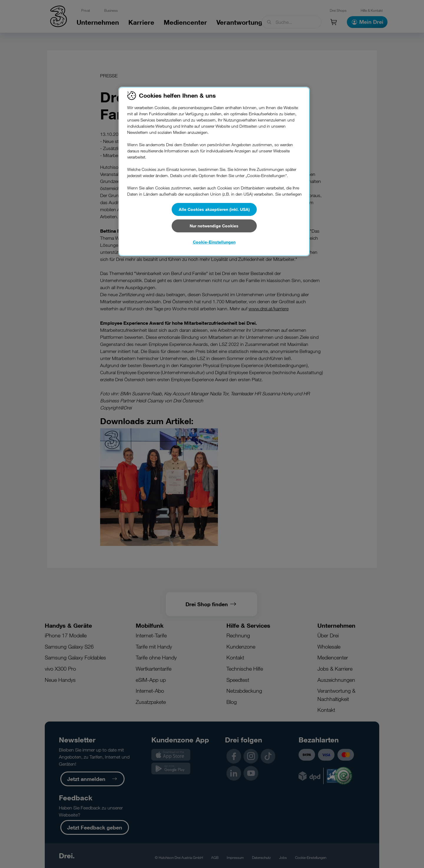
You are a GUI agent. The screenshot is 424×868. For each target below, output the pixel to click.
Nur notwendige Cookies (214, 226)
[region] (214, 171)
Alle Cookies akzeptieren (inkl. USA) (214, 209)
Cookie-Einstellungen (214, 242)
